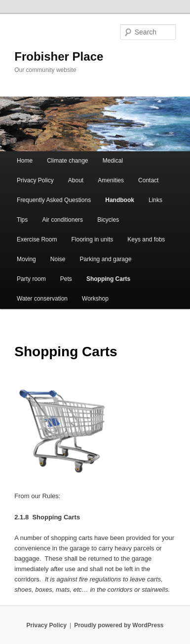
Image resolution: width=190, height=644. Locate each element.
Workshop (95, 299)
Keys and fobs (146, 239)
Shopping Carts (108, 279)
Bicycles (108, 220)
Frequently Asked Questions (54, 200)
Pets (66, 279)
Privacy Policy (35, 180)
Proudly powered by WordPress (119, 625)
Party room (31, 279)
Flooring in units (93, 239)
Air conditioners (62, 220)
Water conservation (42, 299)
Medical (113, 161)
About (76, 180)
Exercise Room (37, 239)
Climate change (67, 161)
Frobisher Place (59, 56)
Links (155, 200)
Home (25, 161)
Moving (26, 259)
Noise (58, 259)
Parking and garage (106, 259)
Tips (22, 220)
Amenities (111, 180)
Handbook (120, 200)
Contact (148, 180)
